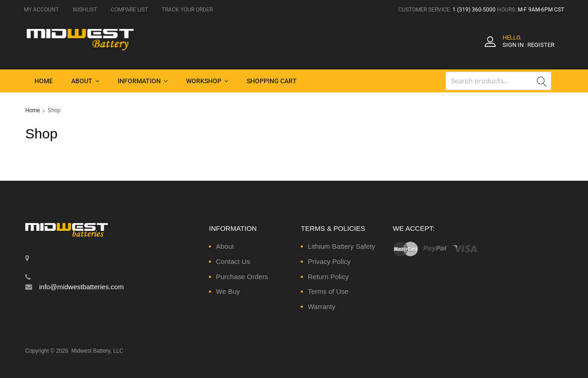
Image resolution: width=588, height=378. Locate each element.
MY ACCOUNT (41, 10)
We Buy (228, 291)
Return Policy (328, 277)
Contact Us (233, 261)
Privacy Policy (329, 261)
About (85, 81)
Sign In (513, 45)
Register (541, 45)
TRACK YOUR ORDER (187, 10)
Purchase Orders (242, 277)
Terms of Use (328, 291)
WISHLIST (85, 10)
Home (44, 81)
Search (542, 83)
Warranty (322, 306)
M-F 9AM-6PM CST (541, 10)
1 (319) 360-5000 (474, 10)
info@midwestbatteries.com (81, 287)
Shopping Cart (272, 81)
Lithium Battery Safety (342, 246)
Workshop (207, 81)
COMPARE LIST (129, 10)
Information (143, 81)
